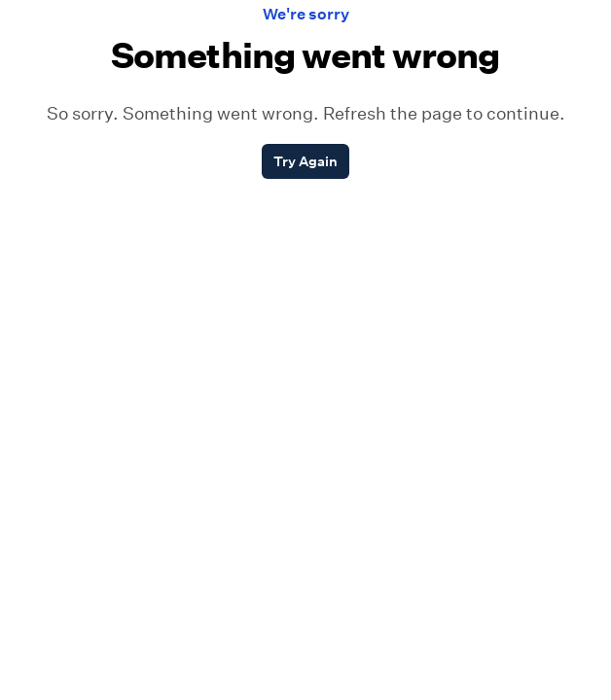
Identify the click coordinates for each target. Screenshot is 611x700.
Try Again (305, 161)
